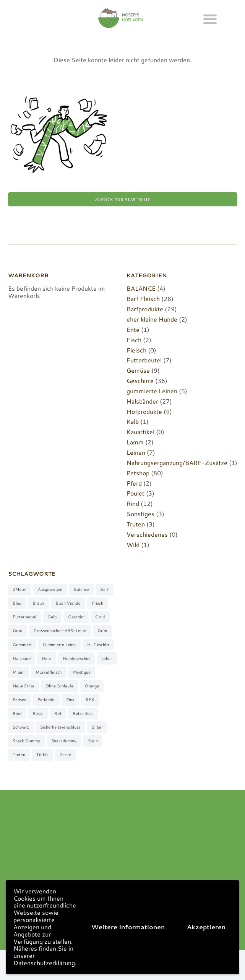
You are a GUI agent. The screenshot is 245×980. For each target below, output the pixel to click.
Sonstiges (140, 514)
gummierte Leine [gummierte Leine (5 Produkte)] (59, 645)
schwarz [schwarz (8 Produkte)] (21, 727)
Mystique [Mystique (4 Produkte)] (82, 672)
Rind (133, 503)
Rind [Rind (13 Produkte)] (17, 713)
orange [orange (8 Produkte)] (92, 686)
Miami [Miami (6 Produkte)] (19, 672)
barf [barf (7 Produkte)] (104, 589)
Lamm (135, 442)
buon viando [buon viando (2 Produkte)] (68, 603)
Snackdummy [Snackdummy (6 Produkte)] (64, 741)
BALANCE (141, 288)
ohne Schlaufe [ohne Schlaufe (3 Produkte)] (59, 686)
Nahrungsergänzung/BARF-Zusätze (177, 463)
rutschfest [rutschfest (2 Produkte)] (83, 713)
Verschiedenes (147, 534)
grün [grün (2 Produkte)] (102, 631)
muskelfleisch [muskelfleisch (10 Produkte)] (49, 672)
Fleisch (136, 350)
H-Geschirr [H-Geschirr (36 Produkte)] (98, 645)
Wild (133, 545)
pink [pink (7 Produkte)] (70, 700)
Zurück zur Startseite (123, 199)
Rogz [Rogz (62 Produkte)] (38, 713)
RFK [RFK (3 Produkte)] (90, 700)
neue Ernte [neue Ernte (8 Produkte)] (24, 686)
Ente (133, 329)
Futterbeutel (144, 360)
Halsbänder (142, 401)
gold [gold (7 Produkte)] (100, 617)
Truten (136, 524)
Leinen (136, 452)
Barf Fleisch (143, 299)
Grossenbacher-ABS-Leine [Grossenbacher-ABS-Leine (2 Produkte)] (60, 631)
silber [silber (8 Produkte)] (97, 727)
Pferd (134, 483)
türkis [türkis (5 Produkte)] (42, 755)
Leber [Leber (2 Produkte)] (107, 658)
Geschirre (140, 381)
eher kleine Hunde (152, 319)
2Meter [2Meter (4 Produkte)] (20, 589)
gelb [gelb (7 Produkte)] (52, 617)
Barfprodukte (145, 309)
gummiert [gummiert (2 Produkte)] (22, 645)
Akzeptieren (206, 927)
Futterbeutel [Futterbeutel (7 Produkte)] (24, 617)
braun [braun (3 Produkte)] (38, 603)
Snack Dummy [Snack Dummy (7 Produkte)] (26, 741)
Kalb (133, 421)
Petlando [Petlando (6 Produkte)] (46, 700)
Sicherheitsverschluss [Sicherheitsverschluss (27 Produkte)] (60, 727)
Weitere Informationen (128, 927)
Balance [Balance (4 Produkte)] (81, 589)
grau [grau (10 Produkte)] (17, 631)
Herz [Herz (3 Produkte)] (46, 658)
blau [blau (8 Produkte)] (17, 603)
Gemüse (138, 370)
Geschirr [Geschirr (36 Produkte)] (76, 617)
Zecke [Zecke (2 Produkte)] (65, 755)
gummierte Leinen (152, 391)
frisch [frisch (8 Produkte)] (97, 603)
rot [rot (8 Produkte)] (58, 713)
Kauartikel (140, 432)
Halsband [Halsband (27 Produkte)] (22, 658)
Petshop (138, 473)
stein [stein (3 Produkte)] (93, 741)
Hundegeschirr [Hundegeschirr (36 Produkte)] (76, 658)
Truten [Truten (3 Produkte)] (19, 755)
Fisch (134, 340)
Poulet (135, 493)
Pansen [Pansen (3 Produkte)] (19, 700)
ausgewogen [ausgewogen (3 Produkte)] (50, 589)
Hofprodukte (144, 411)
